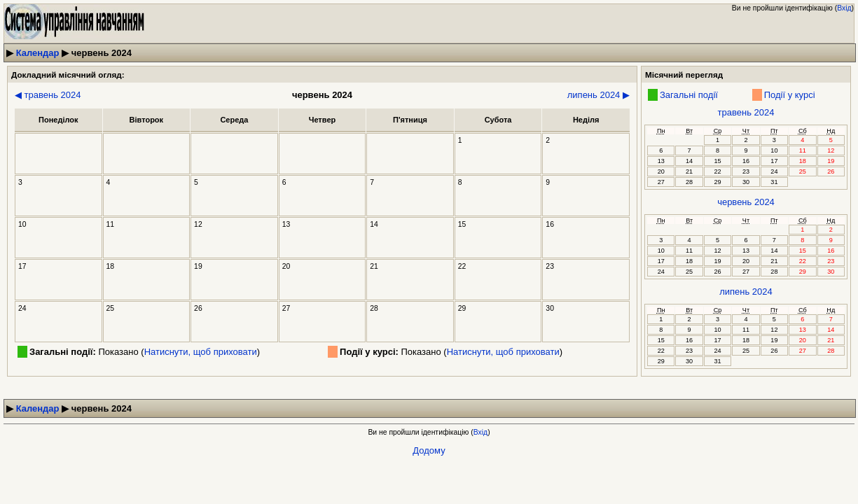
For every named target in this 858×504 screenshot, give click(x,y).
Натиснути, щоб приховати (201, 352)
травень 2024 (746, 112)
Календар (38, 53)
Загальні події (689, 95)
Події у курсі (790, 95)
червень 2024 (746, 202)
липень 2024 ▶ (598, 95)
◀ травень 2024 (48, 95)
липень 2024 (746, 292)
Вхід (844, 8)
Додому (429, 450)
